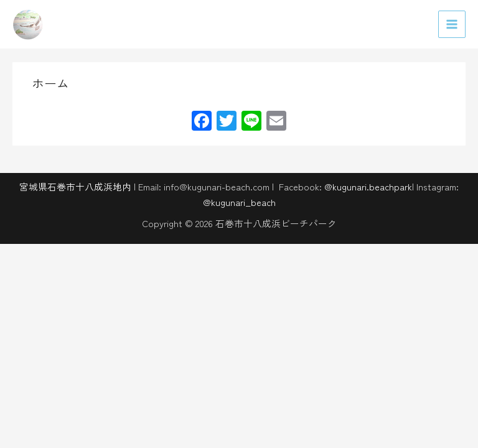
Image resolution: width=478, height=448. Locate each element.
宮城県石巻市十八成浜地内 (75, 186)
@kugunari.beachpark (368, 186)
